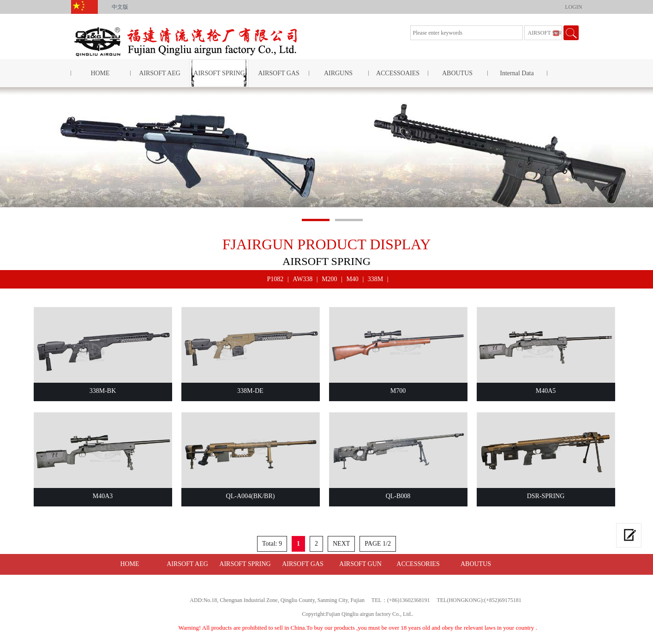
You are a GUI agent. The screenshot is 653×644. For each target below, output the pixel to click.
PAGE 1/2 (378, 544)
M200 (329, 279)
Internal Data (517, 73)
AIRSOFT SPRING (219, 73)
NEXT (341, 544)
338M (375, 279)
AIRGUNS (338, 73)
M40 (352, 279)
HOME (100, 73)
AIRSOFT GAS (279, 73)
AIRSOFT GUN (360, 564)
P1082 (276, 279)
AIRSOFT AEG (160, 73)
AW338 (303, 279)
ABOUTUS (457, 73)
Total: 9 (272, 544)
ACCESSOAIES (398, 73)
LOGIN (573, 7)
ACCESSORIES (418, 564)
